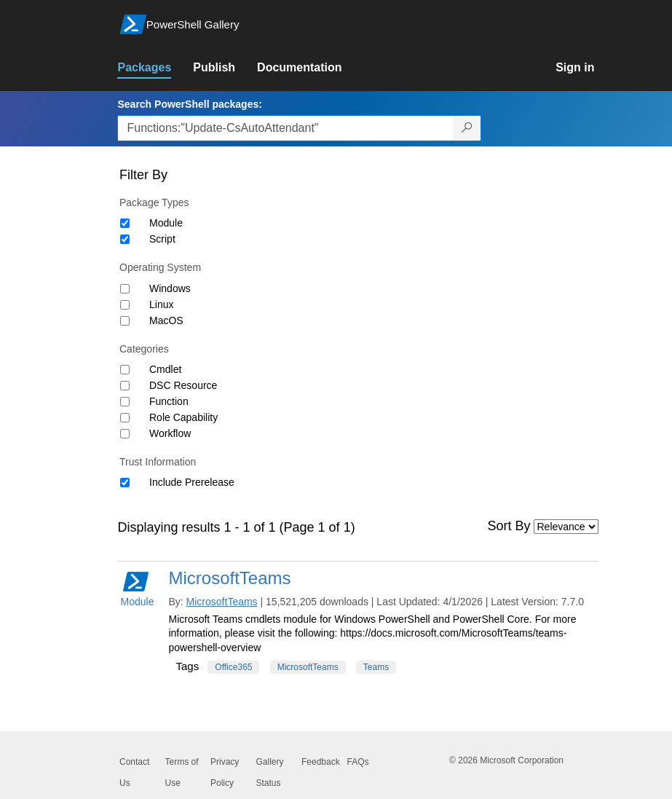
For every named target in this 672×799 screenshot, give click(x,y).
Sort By (509, 526)
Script (162, 239)
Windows (170, 288)
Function (169, 401)
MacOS (166, 320)
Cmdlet (165, 369)
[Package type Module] (125, 223)
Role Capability (183, 417)
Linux (161, 304)
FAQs (358, 762)
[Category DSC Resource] (125, 386)
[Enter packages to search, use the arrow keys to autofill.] (285, 128)
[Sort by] (566, 527)
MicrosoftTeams (229, 578)
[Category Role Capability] (125, 418)
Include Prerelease (192, 482)
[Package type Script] (125, 239)
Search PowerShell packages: (189, 104)
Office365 (233, 667)
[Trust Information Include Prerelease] (125, 483)
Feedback (321, 762)
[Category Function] (125, 402)
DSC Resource (183, 385)
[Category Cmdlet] (125, 370)
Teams (376, 667)
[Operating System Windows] (125, 289)
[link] (155, 68)
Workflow (170, 433)
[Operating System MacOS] (125, 321)
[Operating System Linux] (125, 305)
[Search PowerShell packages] (467, 128)
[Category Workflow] (125, 434)
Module (166, 223)
